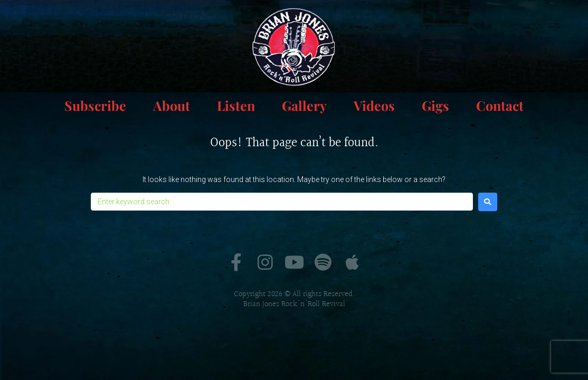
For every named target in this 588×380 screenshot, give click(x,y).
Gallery (304, 105)
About (172, 105)
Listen (236, 105)
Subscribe (95, 105)
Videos (374, 105)
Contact (500, 105)
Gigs (435, 105)
